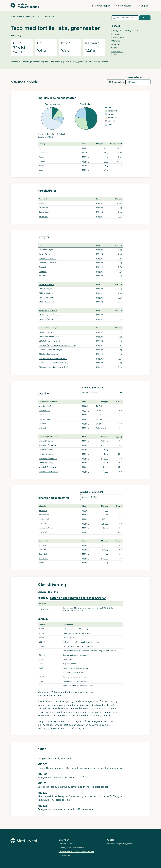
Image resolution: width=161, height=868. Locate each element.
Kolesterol (43, 276)
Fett (40, 148)
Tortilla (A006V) (76, 611)
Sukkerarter (43, 208)
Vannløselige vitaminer (48, 437)
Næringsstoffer (124, 6)
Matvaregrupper (101, 6)
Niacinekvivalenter (46, 454)
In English (143, 6)
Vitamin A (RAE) (45, 406)
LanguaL (42, 721)
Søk (145, 18)
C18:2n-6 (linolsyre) (47, 332)
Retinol (43, 415)
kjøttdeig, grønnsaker (63, 62)
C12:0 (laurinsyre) (46, 289)
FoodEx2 (42, 701)
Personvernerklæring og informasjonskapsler (76, 851)
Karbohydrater (118, 37)
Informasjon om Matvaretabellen (71, 848)
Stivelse (42, 203)
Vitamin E (43, 428)
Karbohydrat (44, 153)
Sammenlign (116, 82)
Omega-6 (43, 271)
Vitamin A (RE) (45, 410)
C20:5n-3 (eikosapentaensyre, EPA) (53, 358)
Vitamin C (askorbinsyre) (48, 471)
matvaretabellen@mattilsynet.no (119, 844)
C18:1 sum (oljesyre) (47, 319)
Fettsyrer (116, 34)
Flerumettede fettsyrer (48, 263)
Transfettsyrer (44, 254)
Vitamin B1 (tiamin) (46, 441)
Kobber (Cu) (44, 558)
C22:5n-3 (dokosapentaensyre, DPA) (53, 363)
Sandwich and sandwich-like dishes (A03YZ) (78, 598)
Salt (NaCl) (43, 510)
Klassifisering (117, 51)
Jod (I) (41, 563)
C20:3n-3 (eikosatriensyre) (49, 341)
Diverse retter (16, 17)
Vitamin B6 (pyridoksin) (48, 458)
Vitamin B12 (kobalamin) (48, 467)
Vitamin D (43, 424)
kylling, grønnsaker (80, 62)
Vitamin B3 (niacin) (46, 450)
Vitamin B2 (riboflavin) (48, 445)
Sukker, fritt (43, 216)
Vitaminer (116, 41)
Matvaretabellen (28, 7)
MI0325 (85, 406)
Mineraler (116, 44)
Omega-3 (43, 267)
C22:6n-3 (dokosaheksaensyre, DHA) (54, 367)
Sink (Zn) (42, 550)
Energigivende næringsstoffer (125, 30)
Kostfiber (42, 157)
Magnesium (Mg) (45, 528)
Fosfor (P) (43, 532)
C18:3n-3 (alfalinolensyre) (49, 337)
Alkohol (42, 166)
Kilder (114, 55)
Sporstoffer (117, 48)
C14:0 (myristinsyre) (47, 293)
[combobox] (125, 18)
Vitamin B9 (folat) (46, 463)
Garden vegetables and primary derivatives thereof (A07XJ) (86, 608)
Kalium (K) (43, 523)
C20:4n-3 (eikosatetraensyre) (51, 350)
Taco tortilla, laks (47, 17)
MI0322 (85, 410)
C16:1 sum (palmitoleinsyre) (49, 315)
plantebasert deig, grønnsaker (42, 62)
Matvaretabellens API (67, 844)
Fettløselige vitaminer (48, 402)
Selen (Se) (43, 554)
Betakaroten (45, 419)
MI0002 (85, 148)
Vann (41, 170)
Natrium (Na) (44, 519)
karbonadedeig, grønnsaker (99, 62)
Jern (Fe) (42, 545)
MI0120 (85, 510)
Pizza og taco (31, 17)
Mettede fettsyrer (46, 250)
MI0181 (85, 153)
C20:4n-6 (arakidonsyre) (49, 354)
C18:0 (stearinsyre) (46, 302)
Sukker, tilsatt (44, 212)
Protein (42, 161)
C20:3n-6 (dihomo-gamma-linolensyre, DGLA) (57, 345)
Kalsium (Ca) (44, 515)
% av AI (119, 402)
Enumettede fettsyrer (47, 258)
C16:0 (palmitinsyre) (47, 297)
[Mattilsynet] (24, 841)
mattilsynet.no (64, 855)
